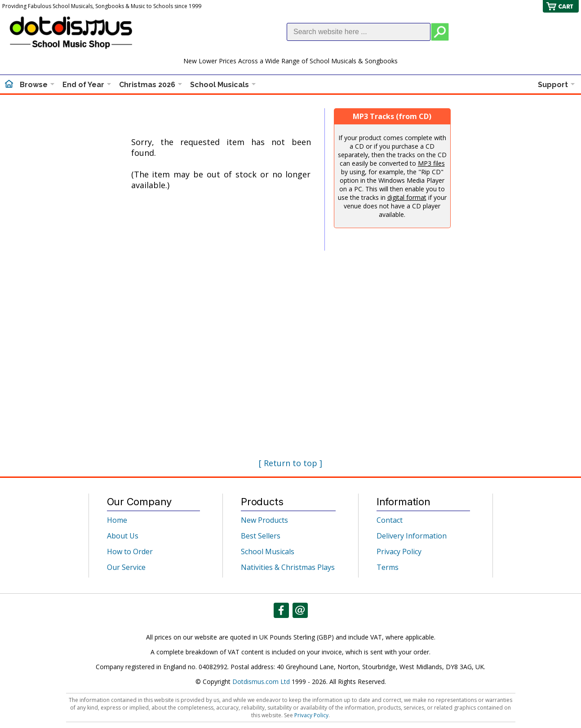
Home (117, 520)
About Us (123, 536)
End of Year (83, 85)
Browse (34, 85)
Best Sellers (261, 536)
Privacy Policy (399, 552)
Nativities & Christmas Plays (288, 567)
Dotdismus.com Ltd (261, 682)
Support (553, 85)
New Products (264, 520)
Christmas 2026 (147, 85)
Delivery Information (412, 536)
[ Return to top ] (290, 463)
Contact (390, 520)
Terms (388, 567)
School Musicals (220, 85)
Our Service (126, 567)
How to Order (130, 552)
